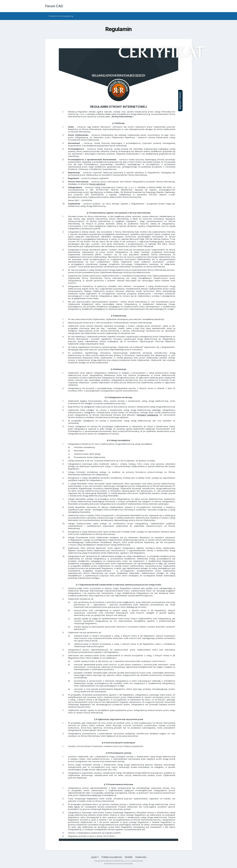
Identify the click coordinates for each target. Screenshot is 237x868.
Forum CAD (54, 6)
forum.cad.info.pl (97, 184)
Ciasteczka (141, 857)
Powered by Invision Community (118, 864)
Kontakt (129, 857)
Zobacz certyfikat (181, 101)
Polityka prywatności (112, 857)
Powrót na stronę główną (60, 16)
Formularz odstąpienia (147, 415)
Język (95, 857)
